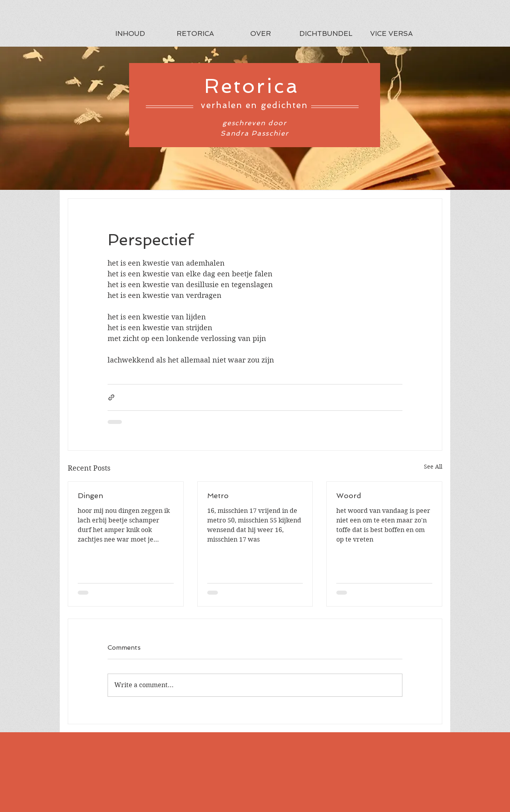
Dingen (90, 496)
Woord (349, 496)
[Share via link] (111, 397)
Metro (218, 496)
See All (433, 467)
